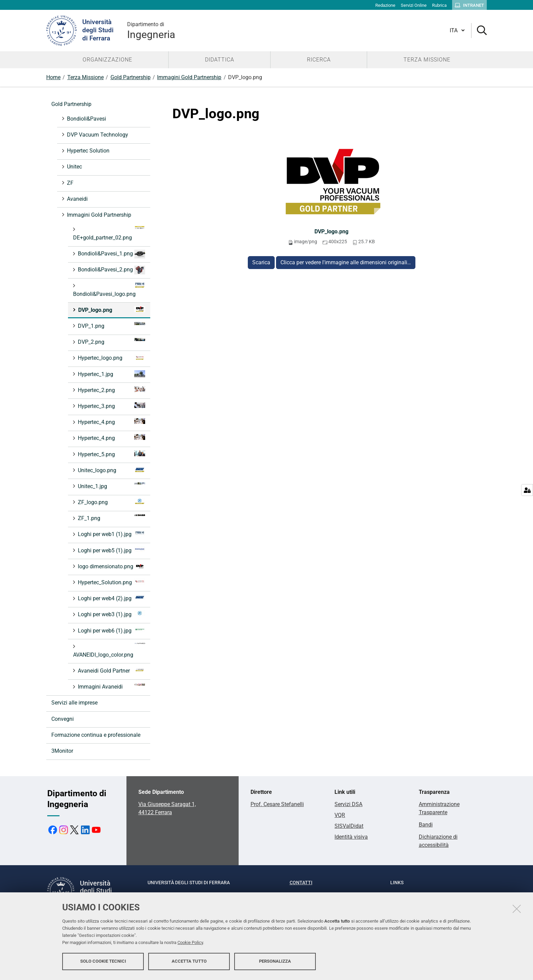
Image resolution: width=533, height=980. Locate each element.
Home (53, 77)
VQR (340, 815)
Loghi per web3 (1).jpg (111, 614)
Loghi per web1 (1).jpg (111, 534)
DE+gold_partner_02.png (109, 233)
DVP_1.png (111, 326)
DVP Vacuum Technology (97, 135)
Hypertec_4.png (111, 422)
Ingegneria (151, 30)
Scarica (261, 262)
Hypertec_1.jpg (111, 374)
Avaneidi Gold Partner (111, 670)
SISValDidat (349, 826)
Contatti (301, 883)
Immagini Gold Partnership (189, 77)
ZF (70, 183)
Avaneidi (77, 199)
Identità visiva (351, 837)
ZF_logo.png (111, 502)
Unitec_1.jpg (111, 486)
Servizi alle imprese (74, 703)
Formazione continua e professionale (96, 735)
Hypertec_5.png (111, 454)
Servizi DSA (348, 804)
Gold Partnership (131, 77)
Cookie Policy (190, 943)
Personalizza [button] (275, 962)
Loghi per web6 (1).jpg (111, 630)
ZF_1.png (111, 518)
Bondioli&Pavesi (86, 119)
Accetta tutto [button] (189, 962)
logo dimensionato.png (111, 566)
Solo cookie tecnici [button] (103, 962)
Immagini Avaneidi (111, 686)
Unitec (74, 167)
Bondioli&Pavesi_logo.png (109, 290)
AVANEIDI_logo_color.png (109, 650)
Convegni (63, 719)
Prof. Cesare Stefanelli (277, 804)
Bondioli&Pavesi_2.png (111, 270)
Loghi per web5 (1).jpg (111, 550)
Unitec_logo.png (111, 470)
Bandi (426, 825)
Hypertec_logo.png (111, 358)
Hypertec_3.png (111, 406)
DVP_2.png (111, 342)
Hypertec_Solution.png (111, 582)
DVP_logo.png (331, 231)
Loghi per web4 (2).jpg (111, 598)
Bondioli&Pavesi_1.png (111, 254)
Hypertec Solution (88, 151)
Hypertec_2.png (111, 390)
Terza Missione (85, 77)
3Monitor (62, 751)
